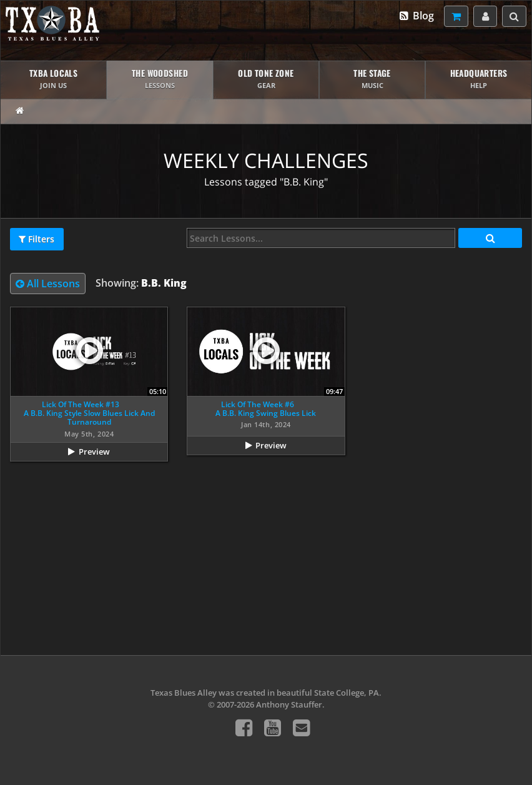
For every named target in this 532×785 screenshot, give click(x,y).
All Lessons (48, 284)
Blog (416, 16)
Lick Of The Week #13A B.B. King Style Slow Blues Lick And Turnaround (89, 413)
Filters (37, 239)
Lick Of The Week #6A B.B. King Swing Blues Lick (266, 409)
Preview (94, 452)
